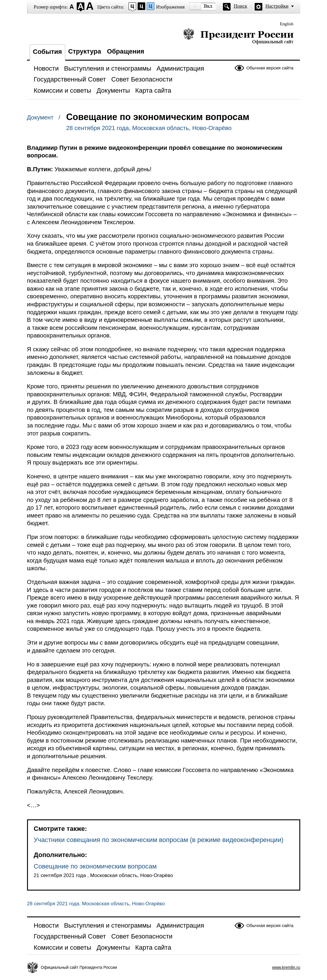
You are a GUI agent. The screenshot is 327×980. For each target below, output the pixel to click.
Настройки (277, 6)
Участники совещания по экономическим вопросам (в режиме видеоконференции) (159, 840)
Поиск (241, 6)
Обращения (126, 51)
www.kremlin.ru (286, 967)
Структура (85, 51)
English (287, 24)
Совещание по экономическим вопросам (95, 866)
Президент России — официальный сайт (238, 36)
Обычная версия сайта (270, 68)
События (47, 52)
